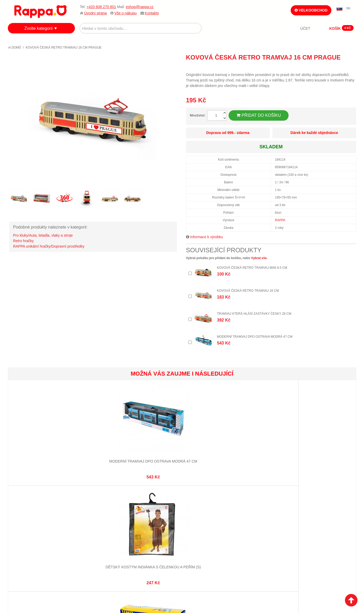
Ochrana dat (25, 544)
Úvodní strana (95, 13)
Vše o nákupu (126, 13)
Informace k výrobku (206, 237)
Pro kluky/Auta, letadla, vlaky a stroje (43, 235)
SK (348, 8)
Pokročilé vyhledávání (91, 531)
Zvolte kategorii (38, 28)
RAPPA (280, 220)
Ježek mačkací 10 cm (327, 442)
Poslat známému (330, 67)
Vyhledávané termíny (90, 525)
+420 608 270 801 (101, 7)
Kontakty (152, 13)
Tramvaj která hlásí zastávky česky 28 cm (254, 314)
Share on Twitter (351, 67)
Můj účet (136, 518)
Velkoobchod (311, 10)
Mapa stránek (83, 518)
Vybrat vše (259, 258)
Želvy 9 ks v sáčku (211, 442)
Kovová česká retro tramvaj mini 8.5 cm (252, 268)
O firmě (20, 518)
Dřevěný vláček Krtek (153, 442)
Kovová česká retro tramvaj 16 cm (248, 291)
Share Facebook (341, 67)
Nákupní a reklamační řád (36, 531)
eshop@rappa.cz (140, 7)
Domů (14, 48)
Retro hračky (23, 241)
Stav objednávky (143, 525)
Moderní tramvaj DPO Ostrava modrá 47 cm (255, 337)
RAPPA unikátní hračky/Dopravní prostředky (49, 246)
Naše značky (24, 551)
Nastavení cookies (169, 587)
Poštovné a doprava (31, 538)
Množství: (198, 115)
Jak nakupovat (26, 525)
